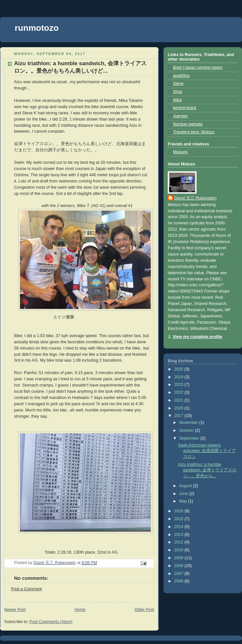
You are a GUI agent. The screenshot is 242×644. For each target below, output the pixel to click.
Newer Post (15, 610)
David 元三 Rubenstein (195, 198)
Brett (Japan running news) (198, 67)
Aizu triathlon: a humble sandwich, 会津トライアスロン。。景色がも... (207, 470)
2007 (180, 574)
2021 (180, 400)
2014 (180, 527)
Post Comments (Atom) (51, 622)
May (184, 501)
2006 (180, 581)
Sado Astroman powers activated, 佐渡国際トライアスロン (207, 451)
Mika (177, 100)
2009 (180, 558)
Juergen (181, 116)
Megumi (180, 152)
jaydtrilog (181, 76)
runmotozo (37, 28)
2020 (180, 408)
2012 (180, 542)
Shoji (178, 92)
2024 (180, 377)
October (187, 430)
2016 (180, 511)
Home (80, 610)
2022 (180, 392)
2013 (180, 535)
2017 (180, 416)
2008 (180, 566)
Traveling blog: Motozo (194, 132)
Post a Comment (26, 589)
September (190, 438)
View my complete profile (197, 337)
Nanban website (188, 124)
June (184, 494)
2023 (180, 385)
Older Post (144, 610)
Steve (178, 84)
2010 (180, 550)
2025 (180, 369)
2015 (180, 519)
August (186, 486)
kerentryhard (185, 108)
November (189, 423)
